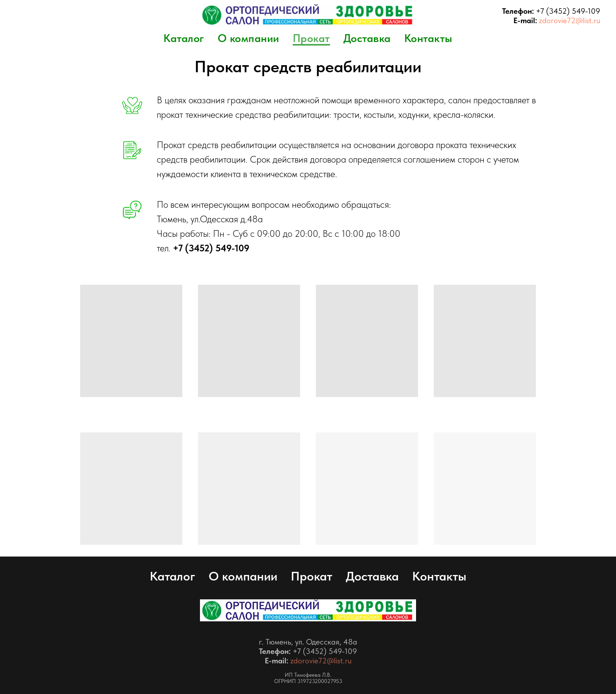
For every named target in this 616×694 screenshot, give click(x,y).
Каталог (184, 38)
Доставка (367, 38)
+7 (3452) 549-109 (568, 11)
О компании (248, 38)
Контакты (428, 38)
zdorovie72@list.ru (570, 20)
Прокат (311, 38)
